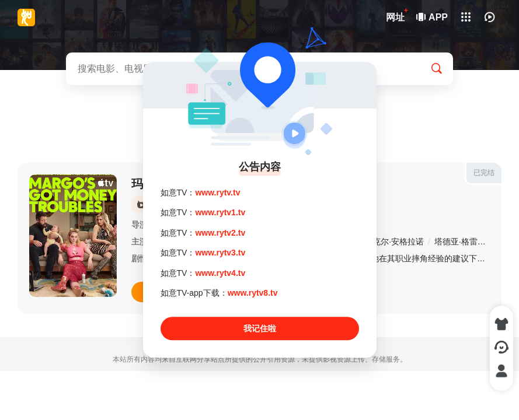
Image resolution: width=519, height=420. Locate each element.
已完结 (484, 173)
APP (433, 17)
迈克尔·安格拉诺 (394, 242)
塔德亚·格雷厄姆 (464, 242)
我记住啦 (260, 329)
